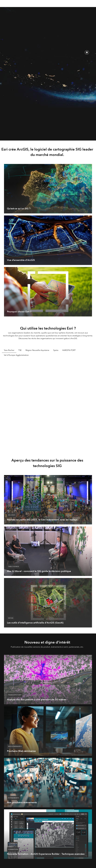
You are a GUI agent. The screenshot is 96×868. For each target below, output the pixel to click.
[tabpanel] (48, 404)
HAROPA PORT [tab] (69, 350)
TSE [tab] (20, 350)
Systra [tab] (56, 350)
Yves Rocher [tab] (9, 350)
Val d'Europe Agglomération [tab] (16, 355)
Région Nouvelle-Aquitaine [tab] (37, 350)
